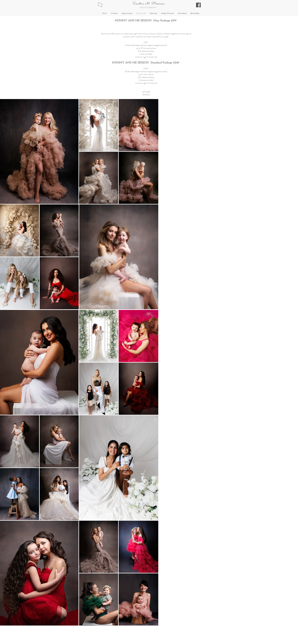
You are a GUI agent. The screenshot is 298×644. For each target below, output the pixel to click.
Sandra (138, 4)
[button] (105, 13)
